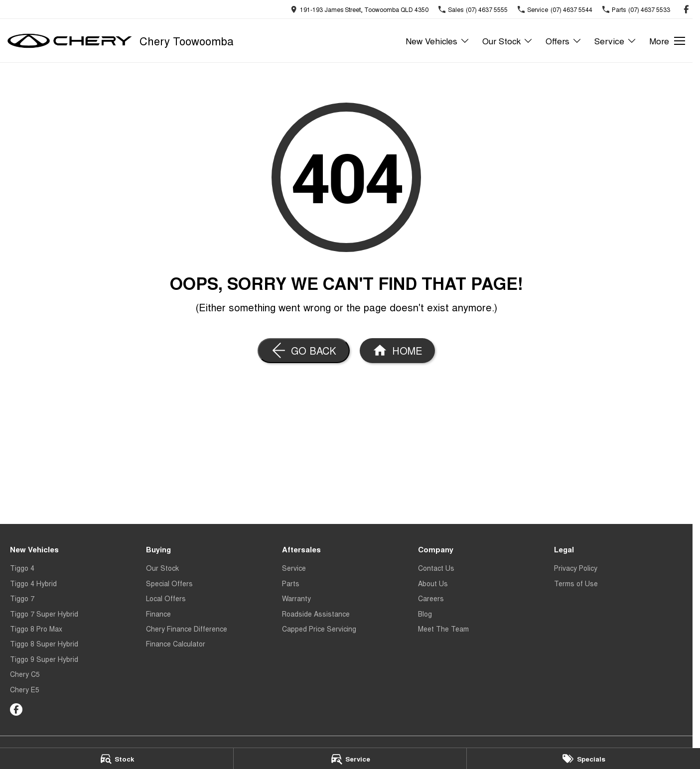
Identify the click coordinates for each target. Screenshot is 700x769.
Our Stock (162, 568)
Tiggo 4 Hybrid (33, 583)
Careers (431, 598)
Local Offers (166, 598)
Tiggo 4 (22, 568)
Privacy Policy (576, 568)
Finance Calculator (176, 643)
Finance (158, 614)
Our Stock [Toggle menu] (508, 41)
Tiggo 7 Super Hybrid (44, 614)
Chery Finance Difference (187, 629)
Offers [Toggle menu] (564, 41)
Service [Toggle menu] (616, 41)
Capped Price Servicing (319, 629)
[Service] (350, 759)
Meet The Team (443, 629)
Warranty (296, 598)
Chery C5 (25, 674)
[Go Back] (304, 351)
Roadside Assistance (316, 614)
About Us (433, 583)
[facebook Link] (686, 9)
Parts (291, 583)
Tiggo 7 (22, 598)
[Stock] (117, 759)
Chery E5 (25, 689)
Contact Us (436, 568)
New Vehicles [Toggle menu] (438, 41)
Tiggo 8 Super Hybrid (44, 643)
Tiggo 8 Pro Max (36, 629)
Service (294, 568)
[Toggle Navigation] (667, 41)
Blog (425, 614)
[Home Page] (397, 351)
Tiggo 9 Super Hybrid (44, 659)
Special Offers (169, 583)
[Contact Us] (359, 9)
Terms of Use (576, 583)
